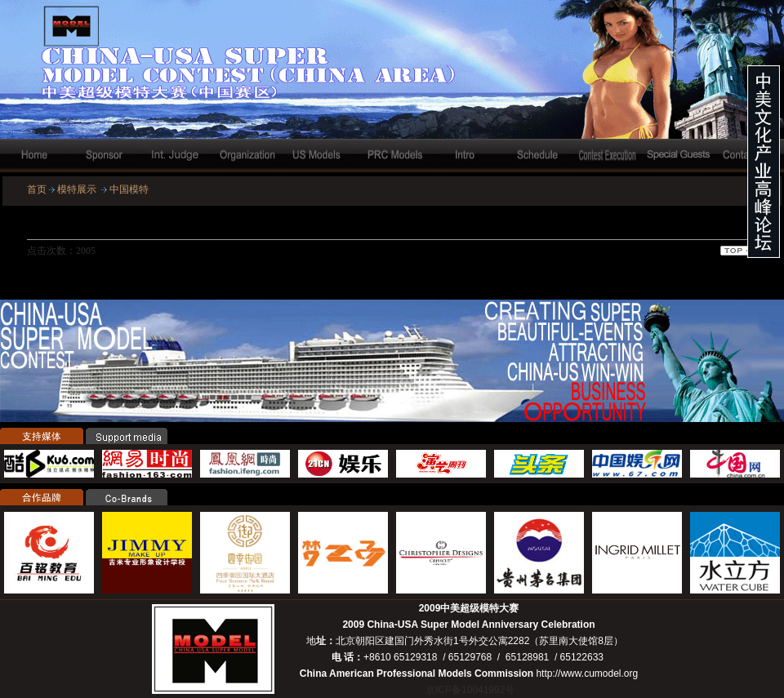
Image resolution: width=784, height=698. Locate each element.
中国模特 (129, 189)
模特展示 (77, 189)
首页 (37, 189)
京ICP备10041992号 (470, 690)
